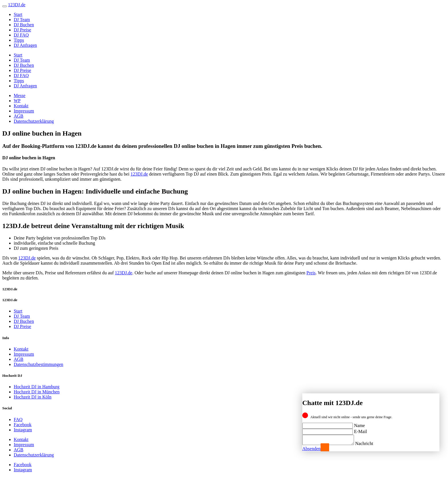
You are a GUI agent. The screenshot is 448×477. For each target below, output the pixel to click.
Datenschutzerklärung (34, 121)
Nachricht (370, 443)
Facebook (23, 425)
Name (359, 424)
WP (17, 101)
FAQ (18, 419)
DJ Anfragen (25, 45)
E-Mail (360, 430)
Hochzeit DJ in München (37, 392)
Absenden (311, 449)
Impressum (24, 111)
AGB (19, 116)
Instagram (23, 430)
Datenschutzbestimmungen (38, 364)
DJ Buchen (24, 25)
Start (18, 14)
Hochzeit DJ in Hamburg (37, 387)
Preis (311, 273)
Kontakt (21, 106)
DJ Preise (22, 30)
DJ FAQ (21, 35)
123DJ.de (139, 174)
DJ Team (22, 20)
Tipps (19, 40)
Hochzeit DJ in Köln (33, 397)
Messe (20, 95)
